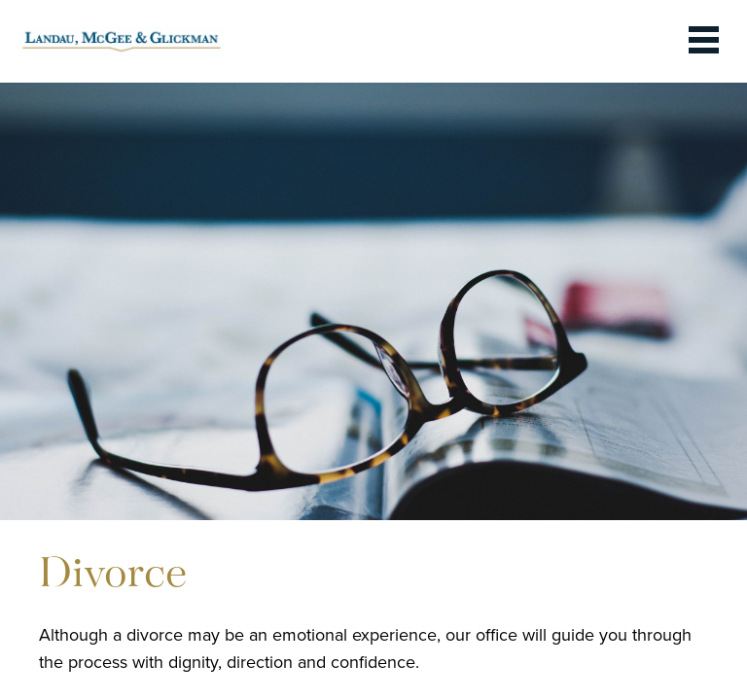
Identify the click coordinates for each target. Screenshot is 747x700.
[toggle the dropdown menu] (704, 41)
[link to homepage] (122, 41)
